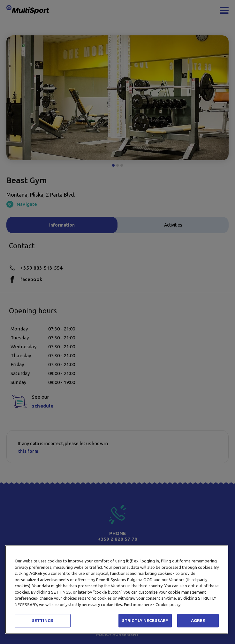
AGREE (198, 620)
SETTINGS (43, 620)
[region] (117, 590)
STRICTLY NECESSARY (145, 620)
